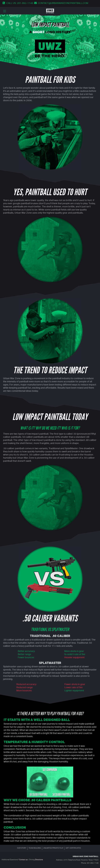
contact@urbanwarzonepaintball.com (63, 3)
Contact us (23, 860)
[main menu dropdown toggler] (5, 11)
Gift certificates (73, 848)
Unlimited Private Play (53, 848)
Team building (35, 848)
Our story (22, 848)
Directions (39, 860)
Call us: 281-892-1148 (20, 3)
